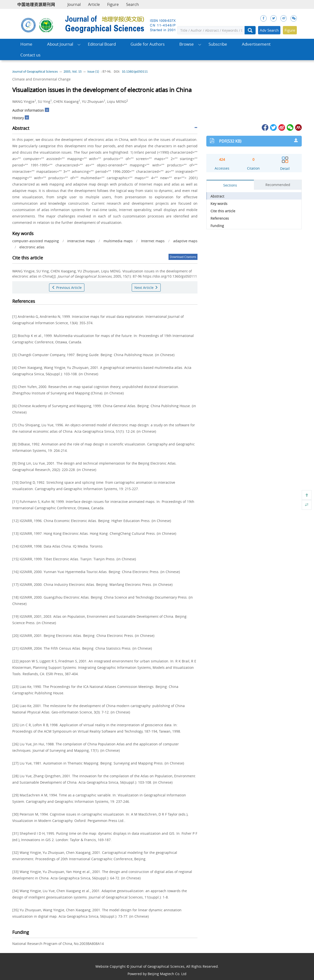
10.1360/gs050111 (135, 72)
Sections (230, 185)
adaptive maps (185, 241)
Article (94, 4)
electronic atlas (32, 247)
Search (132, 4)
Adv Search (269, 30)
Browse (187, 44)
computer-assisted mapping (36, 241)
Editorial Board (102, 44)
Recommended (278, 185)
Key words (219, 204)
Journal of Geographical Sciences (35, 72)
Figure (113, 4)
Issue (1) (93, 72)
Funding (217, 226)
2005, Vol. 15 (73, 72)
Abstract (217, 196)
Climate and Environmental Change (41, 79)
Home (26, 44)
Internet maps (153, 241)
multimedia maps (118, 241)
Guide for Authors (148, 44)
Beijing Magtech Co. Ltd (167, 974)
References (220, 218)
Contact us (30, 55)
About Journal (60, 44)
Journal (74, 4)
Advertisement (256, 44)
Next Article (146, 288)
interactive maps (81, 241)
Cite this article (223, 211)
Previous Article (67, 288)
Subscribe (218, 44)
